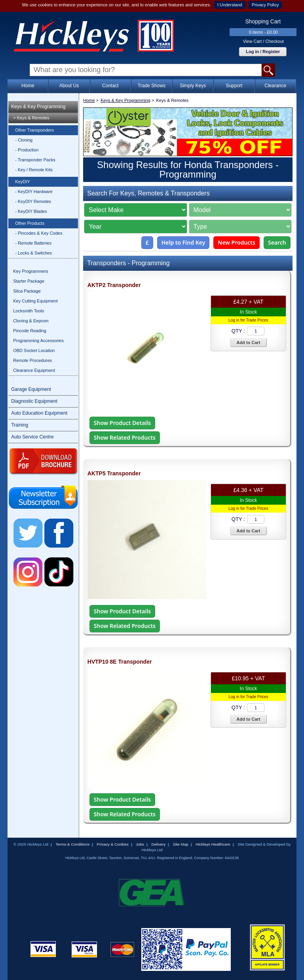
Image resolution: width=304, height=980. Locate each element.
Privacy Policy (265, 5)
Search (277, 242)
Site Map (181, 844)
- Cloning (24, 140)
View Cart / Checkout (263, 41)
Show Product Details (122, 423)
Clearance (275, 86)
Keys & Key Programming (38, 107)
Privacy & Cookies (113, 844)
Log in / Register (263, 52)
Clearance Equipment (34, 370)
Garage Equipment (31, 389)
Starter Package (29, 281)
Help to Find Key (183, 242)
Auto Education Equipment (39, 413)
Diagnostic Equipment (34, 401)
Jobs (140, 844)
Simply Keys (193, 86)
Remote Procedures (32, 360)
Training (20, 425)
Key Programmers (31, 271)
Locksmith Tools (28, 311)
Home (28, 86)
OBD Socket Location (34, 350)
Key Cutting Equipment (35, 301)
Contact (110, 86)
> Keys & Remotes (31, 118)
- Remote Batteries (33, 243)
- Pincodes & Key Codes (39, 233)
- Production (27, 150)
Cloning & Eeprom (31, 321)
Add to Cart (249, 343)
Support (234, 86)
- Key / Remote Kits (34, 170)
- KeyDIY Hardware (34, 191)
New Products (237, 242)
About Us (69, 86)
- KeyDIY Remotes (33, 201)
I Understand (230, 5)
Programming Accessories (38, 341)
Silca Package (27, 291)
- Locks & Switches (33, 253)
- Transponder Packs (35, 160)
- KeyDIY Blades (31, 211)
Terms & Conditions (72, 844)
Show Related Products (125, 437)
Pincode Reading (30, 331)
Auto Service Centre (32, 437)
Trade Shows (152, 86)
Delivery (159, 844)
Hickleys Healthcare (213, 844)
